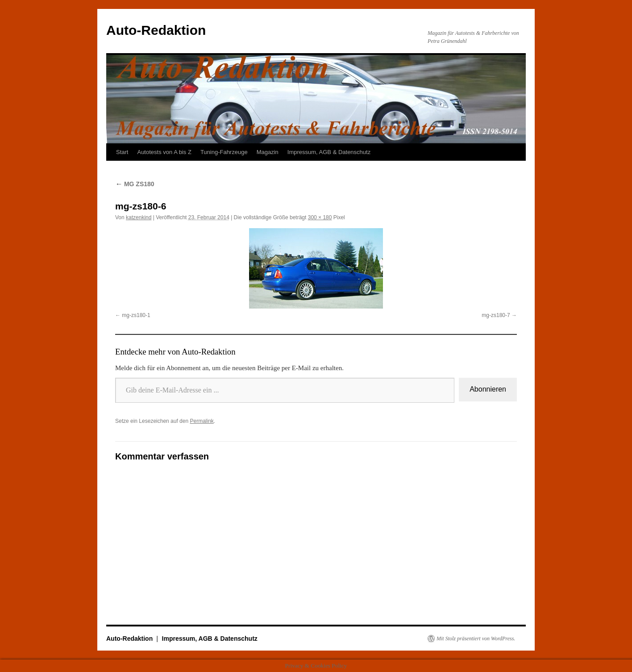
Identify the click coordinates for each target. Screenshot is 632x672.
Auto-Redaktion (156, 30)
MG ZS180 (135, 184)
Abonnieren (488, 389)
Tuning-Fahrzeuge (224, 152)
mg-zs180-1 (136, 315)
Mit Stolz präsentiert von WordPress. (476, 639)
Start (122, 152)
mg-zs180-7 (496, 315)
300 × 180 (320, 217)
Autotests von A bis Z (164, 152)
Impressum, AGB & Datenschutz (329, 152)
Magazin (268, 152)
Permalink (202, 421)
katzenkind (139, 217)
